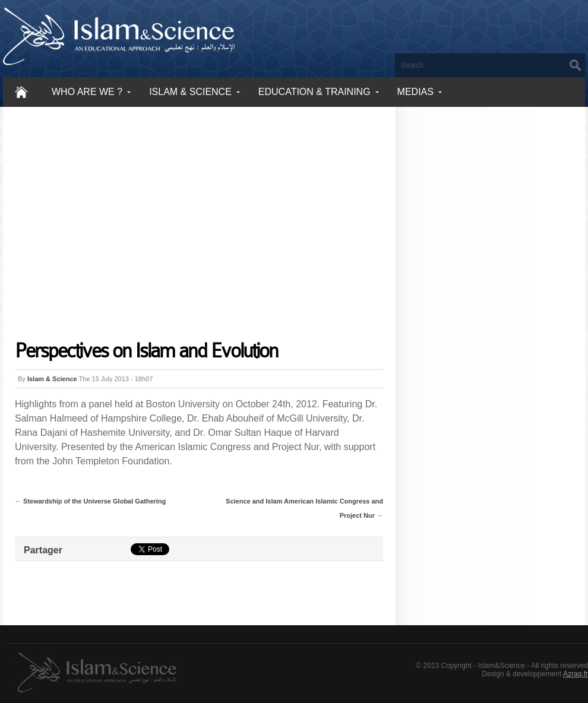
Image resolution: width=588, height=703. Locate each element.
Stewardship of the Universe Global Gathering (94, 501)
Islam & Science (52, 379)
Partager (43, 550)
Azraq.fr (576, 674)
